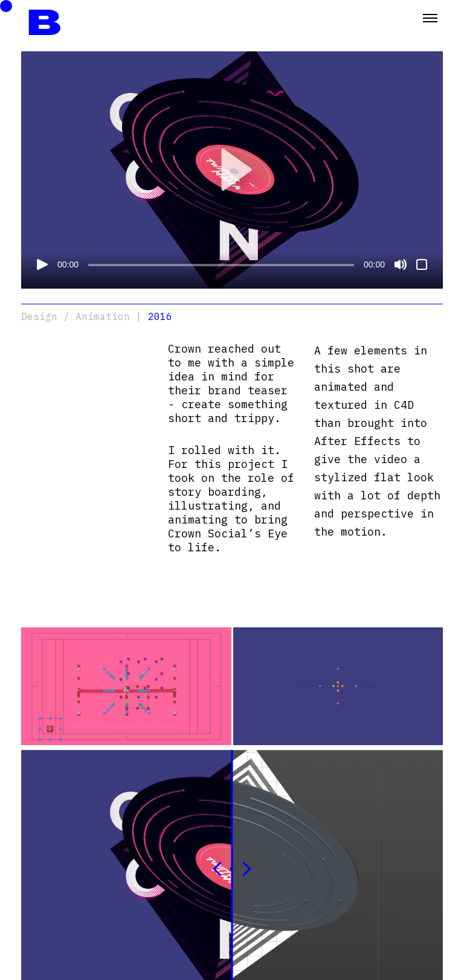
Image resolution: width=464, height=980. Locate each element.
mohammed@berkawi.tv (67, 931)
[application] (232, 170)
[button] (232, 170)
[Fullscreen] (422, 264)
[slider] (221, 265)
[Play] (42, 264)
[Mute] (401, 264)
